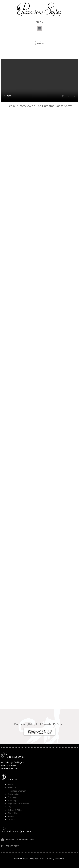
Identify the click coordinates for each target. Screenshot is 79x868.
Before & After (15, 810)
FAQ (10, 807)
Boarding (12, 800)
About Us (12, 788)
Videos (11, 816)
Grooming (12, 797)
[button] (40, 28)
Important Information (18, 804)
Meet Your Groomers (17, 791)
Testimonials (13, 794)
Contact (11, 820)
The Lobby (13, 813)
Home (10, 785)
